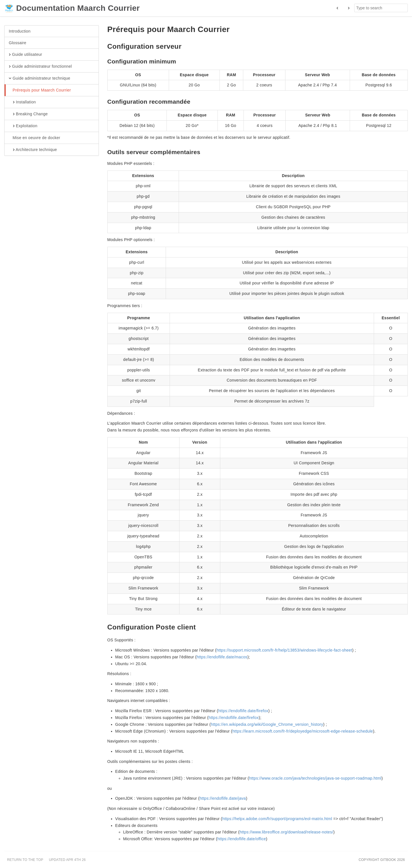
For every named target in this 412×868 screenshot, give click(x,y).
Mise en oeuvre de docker (35, 138)
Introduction (20, 31)
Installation (22, 102)
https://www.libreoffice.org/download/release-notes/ (286, 832)
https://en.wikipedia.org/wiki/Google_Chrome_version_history (267, 724)
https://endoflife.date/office (242, 839)
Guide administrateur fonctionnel (40, 67)
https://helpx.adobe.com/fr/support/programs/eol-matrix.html (277, 819)
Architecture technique (33, 150)
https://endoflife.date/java (223, 798)
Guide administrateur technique (40, 78)
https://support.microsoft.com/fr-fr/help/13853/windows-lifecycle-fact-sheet (284, 650)
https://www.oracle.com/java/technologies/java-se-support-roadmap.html (315, 778)
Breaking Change (28, 114)
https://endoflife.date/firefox (243, 711)
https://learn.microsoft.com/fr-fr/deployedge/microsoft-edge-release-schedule (303, 731)
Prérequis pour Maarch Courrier (40, 90)
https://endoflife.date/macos (222, 657)
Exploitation (23, 126)
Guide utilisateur (25, 55)
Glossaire (18, 43)
